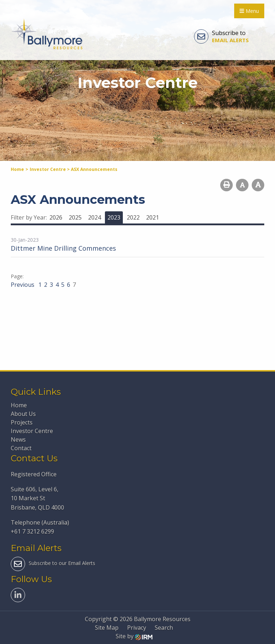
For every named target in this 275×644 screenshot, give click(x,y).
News (18, 439)
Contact (21, 448)
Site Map (107, 628)
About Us (23, 414)
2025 (75, 217)
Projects (22, 422)
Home (19, 405)
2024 (95, 217)
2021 (153, 217)
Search (164, 628)
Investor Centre (32, 431)
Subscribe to (221, 36)
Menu (249, 11)
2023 (114, 217)
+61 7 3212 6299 (32, 531)
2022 (133, 217)
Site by (134, 636)
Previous (23, 285)
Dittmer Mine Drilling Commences (63, 248)
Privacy (137, 628)
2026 (56, 217)
